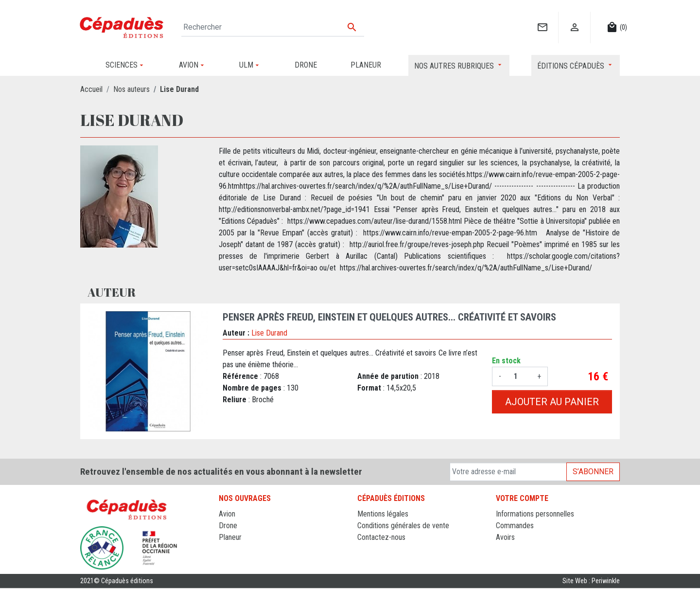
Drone (228, 526)
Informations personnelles (535, 514)
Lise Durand (269, 333)
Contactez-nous (381, 537)
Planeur (230, 537)
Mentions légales (383, 514)
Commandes (515, 526)
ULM (226, 549)
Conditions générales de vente (403, 526)
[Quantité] (519, 376)
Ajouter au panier (552, 402)
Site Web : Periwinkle (591, 581)
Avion (227, 514)
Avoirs (505, 537)
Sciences (233, 561)
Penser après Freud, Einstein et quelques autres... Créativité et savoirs (389, 317)
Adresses (510, 549)
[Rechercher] (273, 27)
